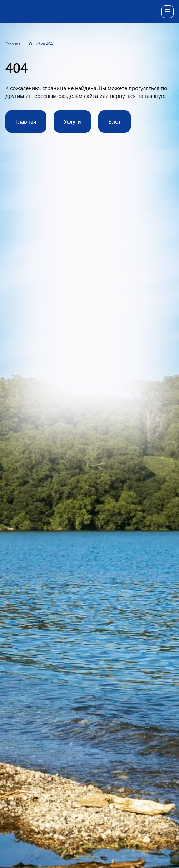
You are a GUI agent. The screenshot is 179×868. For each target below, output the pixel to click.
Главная (26, 121)
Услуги (72, 121)
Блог (115, 121)
